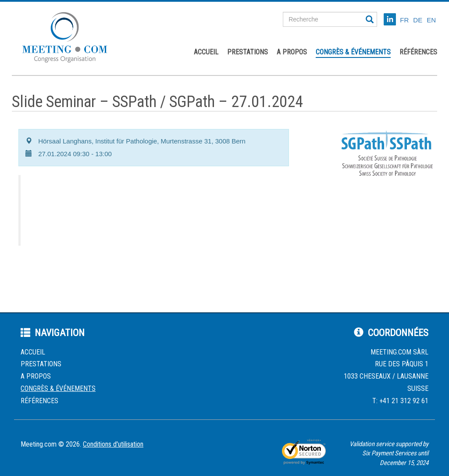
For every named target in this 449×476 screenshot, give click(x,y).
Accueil (206, 52)
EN (431, 20)
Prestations (248, 52)
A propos (292, 52)
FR (404, 20)
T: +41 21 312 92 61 (400, 401)
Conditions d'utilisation (113, 444)
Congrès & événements (353, 52)
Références (418, 52)
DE (418, 20)
